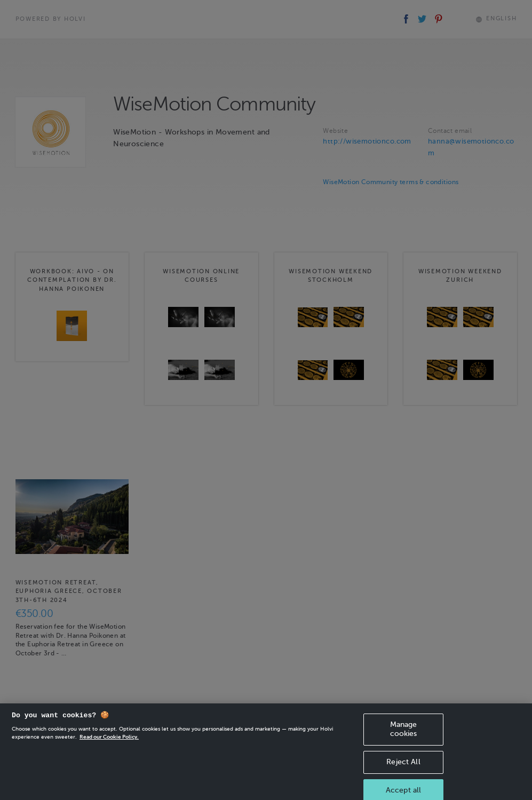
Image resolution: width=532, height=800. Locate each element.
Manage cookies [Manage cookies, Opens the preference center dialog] (404, 734)
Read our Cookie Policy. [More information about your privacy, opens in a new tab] (109, 742)
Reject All (403, 767)
